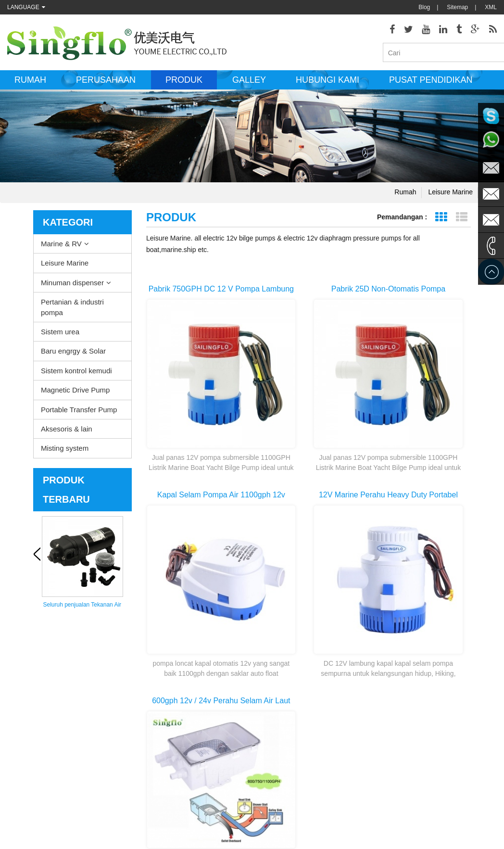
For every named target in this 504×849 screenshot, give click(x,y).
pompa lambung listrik (268, 710)
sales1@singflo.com (415, 762)
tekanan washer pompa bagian (279, 738)
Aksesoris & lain (67, 432)
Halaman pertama (272, 605)
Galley (249, 83)
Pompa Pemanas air (266, 695)
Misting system (65, 451)
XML (491, 7)
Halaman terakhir (345, 605)
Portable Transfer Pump (79, 412)
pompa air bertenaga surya (274, 753)
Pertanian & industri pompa (72, 310)
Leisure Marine (450, 195)
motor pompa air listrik (268, 724)
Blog (424, 7)
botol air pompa (260, 796)
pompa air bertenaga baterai (276, 767)
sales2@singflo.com (415, 777)
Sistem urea (60, 335)
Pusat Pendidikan (431, 83)
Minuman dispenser (72, 285)
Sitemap (457, 7)
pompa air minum (262, 782)
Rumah (30, 83)
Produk (184, 83)
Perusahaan (106, 83)
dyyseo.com (341, 835)
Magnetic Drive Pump (75, 393)
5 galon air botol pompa (270, 811)
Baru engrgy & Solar (73, 354)
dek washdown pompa (269, 681)
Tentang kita (23, 681)
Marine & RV (61, 247)
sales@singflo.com (413, 748)
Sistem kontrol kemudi (76, 374)
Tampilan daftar (461, 220)
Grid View (441, 220)
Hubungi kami (328, 83)
